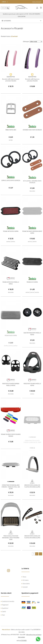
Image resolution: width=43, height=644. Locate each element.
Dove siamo (26, 584)
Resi (3, 615)
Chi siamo (26, 580)
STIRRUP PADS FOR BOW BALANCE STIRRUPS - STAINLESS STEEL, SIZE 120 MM (11, 493)
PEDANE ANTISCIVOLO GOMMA (11, 237)
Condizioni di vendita (8, 601)
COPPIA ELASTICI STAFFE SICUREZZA (11, 186)
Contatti (25, 587)
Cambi (4, 612)
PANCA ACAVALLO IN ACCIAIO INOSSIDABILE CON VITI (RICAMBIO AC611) (11, 543)
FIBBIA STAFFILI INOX (11, 135)
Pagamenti (5, 605)
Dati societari (21, 637)
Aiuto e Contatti (37, 2)
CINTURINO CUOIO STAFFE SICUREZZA (32, 135)
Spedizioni (5, 608)
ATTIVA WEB (23, 641)
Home (24, 577)
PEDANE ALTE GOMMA (32, 288)
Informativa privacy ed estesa (34, 635)
